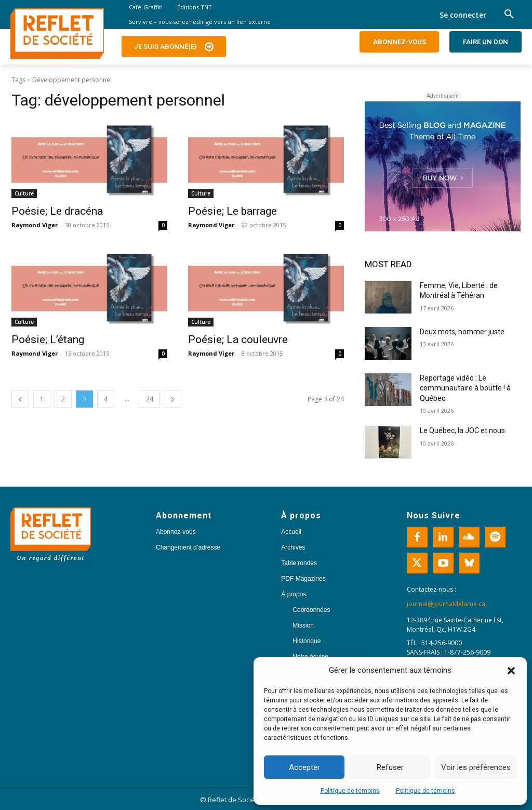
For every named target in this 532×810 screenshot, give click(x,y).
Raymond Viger (35, 225)
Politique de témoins (350, 791)
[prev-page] (20, 399)
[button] (511, 671)
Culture (24, 193)
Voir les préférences (476, 767)
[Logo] (57, 34)
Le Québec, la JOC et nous (462, 430)
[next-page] (172, 399)
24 (150, 399)
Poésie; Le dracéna (57, 211)
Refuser (390, 767)
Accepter (304, 767)
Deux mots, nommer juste (463, 332)
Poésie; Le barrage (232, 211)
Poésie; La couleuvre (238, 339)
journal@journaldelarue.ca (446, 604)
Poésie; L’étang (48, 339)
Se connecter (463, 15)
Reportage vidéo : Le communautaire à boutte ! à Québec (465, 388)
